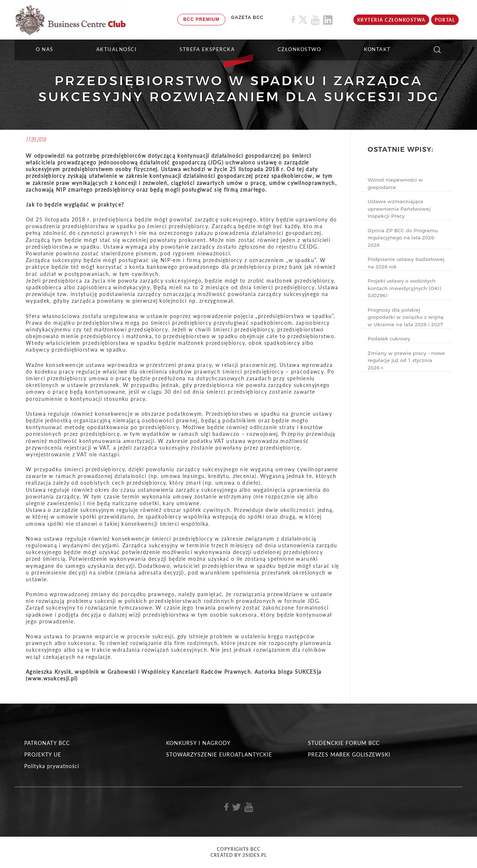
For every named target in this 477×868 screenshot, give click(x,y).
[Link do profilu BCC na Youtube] (315, 20)
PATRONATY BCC (47, 743)
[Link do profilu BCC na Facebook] (293, 20)
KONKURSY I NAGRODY (198, 743)
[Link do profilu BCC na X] (303, 20)
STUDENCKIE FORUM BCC (344, 743)
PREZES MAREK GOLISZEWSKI (349, 754)
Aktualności (117, 49)
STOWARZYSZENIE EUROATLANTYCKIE (219, 754)
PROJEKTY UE (43, 754)
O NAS (45, 49)
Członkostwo (300, 49)
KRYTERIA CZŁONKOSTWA (391, 20)
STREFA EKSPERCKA (207, 49)
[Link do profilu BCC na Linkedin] (328, 20)
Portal (445, 20)
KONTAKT (377, 49)
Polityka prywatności (52, 766)
